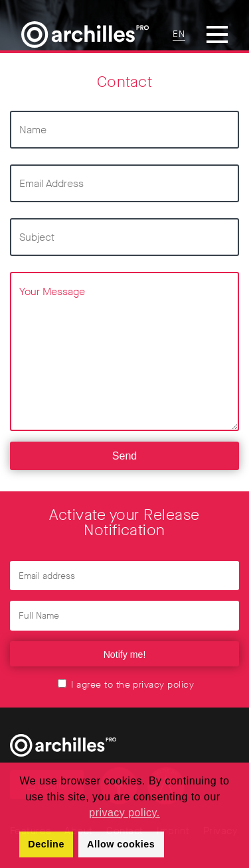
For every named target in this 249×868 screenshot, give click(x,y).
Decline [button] (46, 844)
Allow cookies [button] (121, 844)
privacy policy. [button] (124, 813)
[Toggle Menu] (217, 34)
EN (179, 34)
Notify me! (125, 654)
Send (124, 456)
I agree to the (126, 685)
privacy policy (163, 685)
